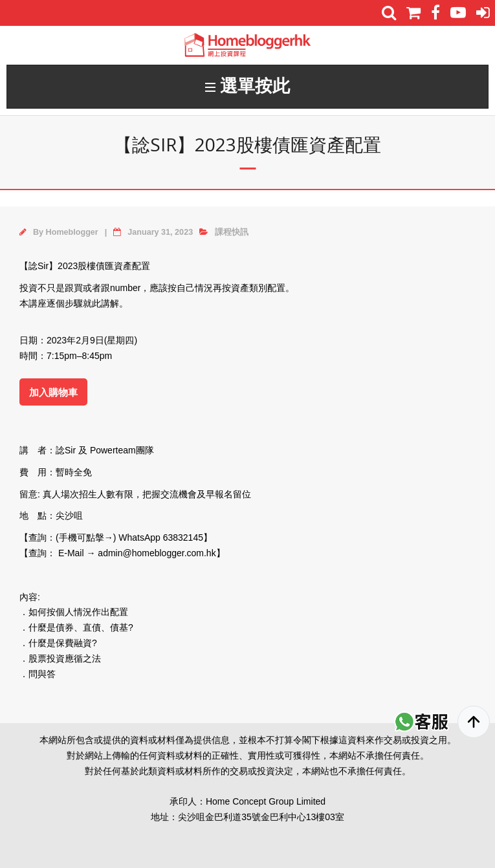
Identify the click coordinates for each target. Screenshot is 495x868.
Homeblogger (72, 232)
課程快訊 (232, 232)
